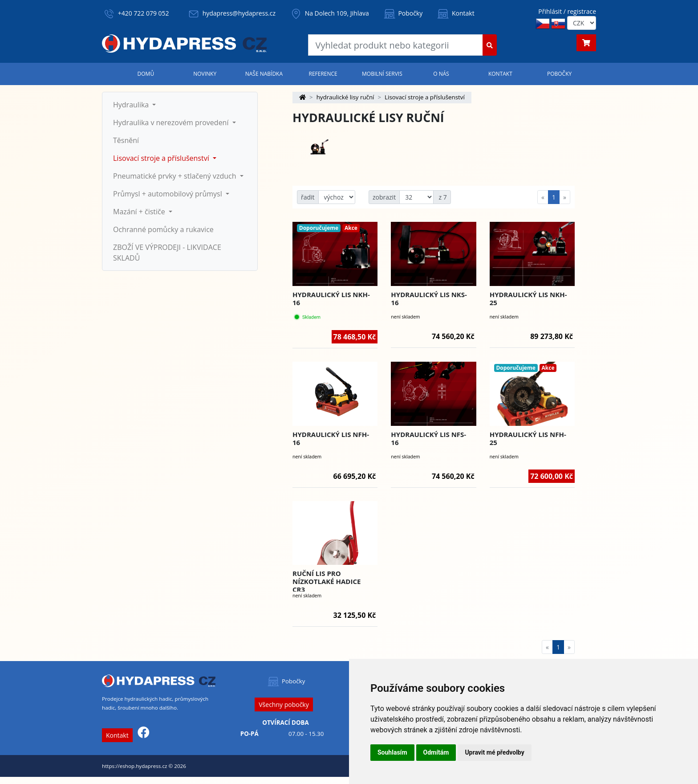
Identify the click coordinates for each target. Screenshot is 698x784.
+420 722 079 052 (144, 13)
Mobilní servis (382, 74)
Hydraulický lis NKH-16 (331, 298)
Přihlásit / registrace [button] (567, 11)
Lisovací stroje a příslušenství (425, 97)
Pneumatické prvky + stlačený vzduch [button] (176, 176)
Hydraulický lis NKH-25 (528, 298)
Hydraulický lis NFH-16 (331, 438)
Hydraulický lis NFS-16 (428, 438)
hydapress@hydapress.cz (239, 13)
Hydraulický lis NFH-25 (528, 438)
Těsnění (126, 140)
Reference (323, 74)
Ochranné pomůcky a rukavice (163, 229)
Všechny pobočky (284, 704)
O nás (441, 74)
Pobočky (403, 13)
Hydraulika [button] (132, 105)
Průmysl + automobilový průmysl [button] (168, 194)
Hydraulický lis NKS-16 (429, 298)
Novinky (205, 74)
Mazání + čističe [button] (140, 212)
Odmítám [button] (436, 752)
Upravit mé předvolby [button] (494, 752)
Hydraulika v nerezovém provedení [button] (172, 122)
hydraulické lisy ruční (345, 97)
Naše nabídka (264, 74)
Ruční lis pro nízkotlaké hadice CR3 (327, 581)
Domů (146, 74)
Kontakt (455, 13)
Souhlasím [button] (392, 752)
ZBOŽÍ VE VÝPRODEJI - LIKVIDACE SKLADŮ (167, 253)
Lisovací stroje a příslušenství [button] (162, 158)
